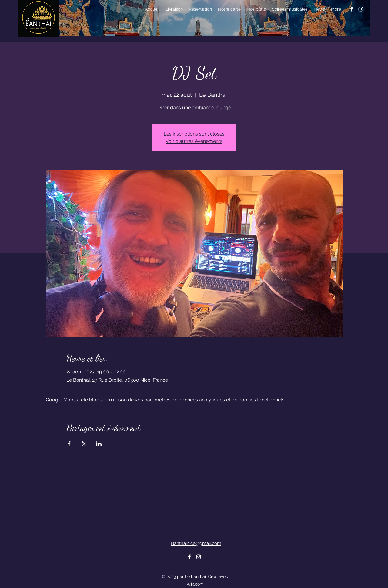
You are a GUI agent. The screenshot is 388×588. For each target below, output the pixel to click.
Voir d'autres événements (194, 141)
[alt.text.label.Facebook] (352, 9)
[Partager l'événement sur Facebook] (69, 444)
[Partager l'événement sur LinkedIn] (99, 444)
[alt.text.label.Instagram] (361, 9)
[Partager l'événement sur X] (84, 444)
